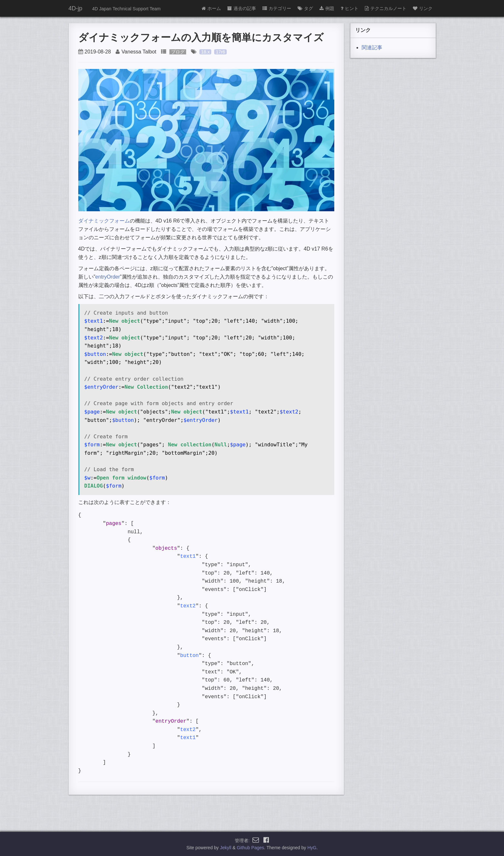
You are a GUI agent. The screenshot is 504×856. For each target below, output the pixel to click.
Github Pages (250, 848)
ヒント (350, 8)
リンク (423, 8)
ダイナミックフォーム (104, 221)
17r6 (220, 52)
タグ (305, 8)
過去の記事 (242, 8)
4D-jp (76, 8)
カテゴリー (277, 8)
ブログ (178, 52)
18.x (205, 52)
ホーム (211, 8)
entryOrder (108, 277)
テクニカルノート (386, 8)
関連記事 (372, 48)
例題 (327, 8)
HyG (312, 848)
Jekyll (226, 848)
